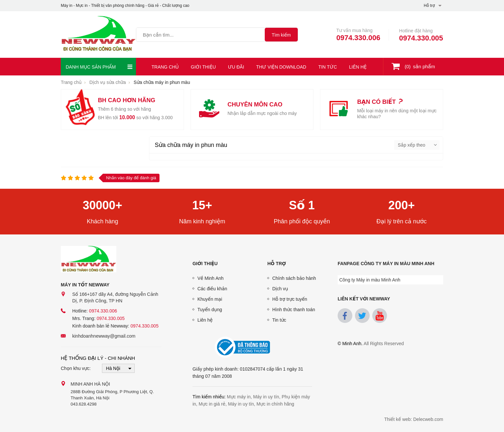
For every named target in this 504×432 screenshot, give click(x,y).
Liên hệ (358, 67)
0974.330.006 (358, 38)
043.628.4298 (84, 404)
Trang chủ (165, 67)
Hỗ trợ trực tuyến (290, 299)
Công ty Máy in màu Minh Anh (370, 280)
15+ (202, 205)
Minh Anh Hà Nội (90, 384)
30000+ (102, 205)
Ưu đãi (236, 67)
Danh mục (99, 67)
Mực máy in (239, 397)
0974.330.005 (421, 38)
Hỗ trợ (277, 264)
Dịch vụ (280, 289)
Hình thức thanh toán (294, 310)
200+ (402, 205)
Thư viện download (281, 67)
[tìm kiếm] (281, 35)
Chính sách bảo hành (294, 278)
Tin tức (328, 67)
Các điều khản (212, 289)
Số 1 (302, 205)
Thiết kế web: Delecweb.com (414, 419)
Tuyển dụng (210, 310)
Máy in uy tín (266, 397)
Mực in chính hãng (276, 404)
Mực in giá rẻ (212, 404)
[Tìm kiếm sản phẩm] (201, 35)
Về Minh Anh (210, 278)
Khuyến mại (210, 299)
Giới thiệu (203, 67)
